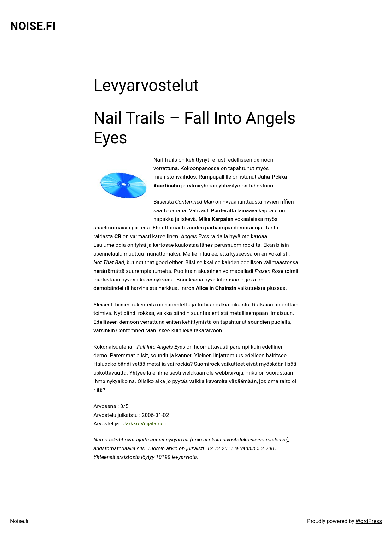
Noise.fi (33, 26)
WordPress (369, 521)
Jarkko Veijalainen (145, 423)
